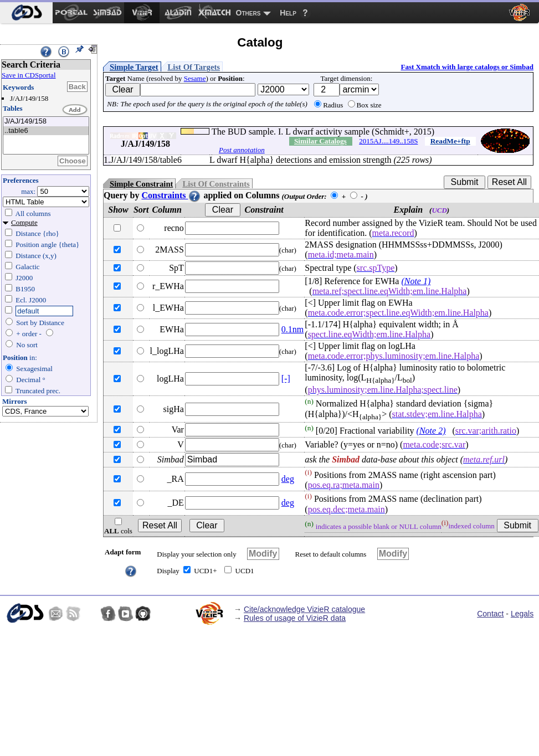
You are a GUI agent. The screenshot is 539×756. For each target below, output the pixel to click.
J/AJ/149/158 (46, 122)
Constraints (171, 195)
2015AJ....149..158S (388, 141)
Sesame (195, 78)
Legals (522, 614)
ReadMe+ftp (450, 141)
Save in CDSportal (29, 75)
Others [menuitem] (248, 13)
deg (288, 479)
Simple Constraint (141, 184)
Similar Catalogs (320, 141)
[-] (286, 379)
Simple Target (134, 67)
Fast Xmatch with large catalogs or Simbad (467, 67)
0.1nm (292, 329)
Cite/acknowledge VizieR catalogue (304, 609)
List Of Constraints (216, 184)
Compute (24, 222)
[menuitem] (26, 13)
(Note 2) (431, 431)
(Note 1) (416, 281)
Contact (490, 614)
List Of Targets (194, 67)
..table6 (46, 131)
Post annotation (242, 150)
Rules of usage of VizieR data (295, 618)
